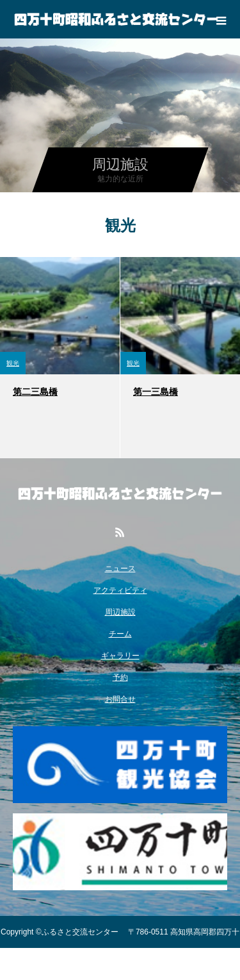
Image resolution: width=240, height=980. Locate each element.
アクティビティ (120, 590)
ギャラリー (120, 656)
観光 (13, 363)
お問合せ (120, 699)
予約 (120, 677)
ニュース (120, 569)
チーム (120, 634)
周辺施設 (120, 612)
